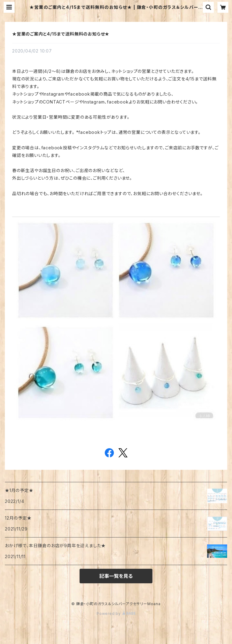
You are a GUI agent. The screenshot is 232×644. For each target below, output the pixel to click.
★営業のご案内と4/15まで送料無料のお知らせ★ (61, 34)
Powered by (116, 613)
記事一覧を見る (116, 576)
